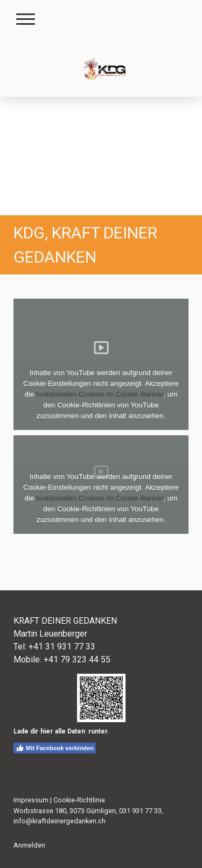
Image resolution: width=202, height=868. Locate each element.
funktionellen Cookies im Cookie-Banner (100, 394)
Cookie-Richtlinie (79, 800)
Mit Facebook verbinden (55, 748)
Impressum (31, 800)
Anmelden (29, 845)
